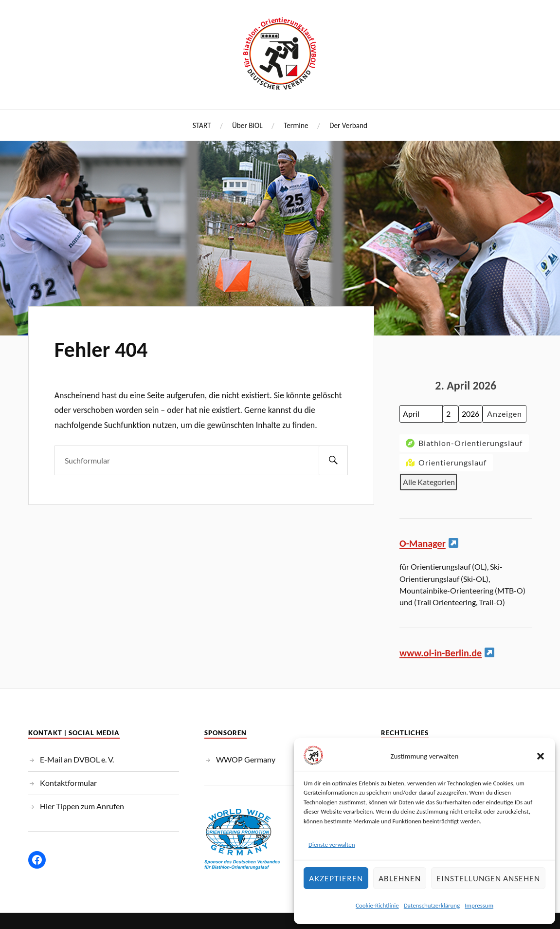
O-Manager (423, 543)
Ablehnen (400, 878)
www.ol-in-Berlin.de (441, 653)
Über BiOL (247, 125)
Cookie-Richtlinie (377, 905)
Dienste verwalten (332, 845)
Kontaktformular (68, 783)
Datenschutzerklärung (432, 905)
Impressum (479, 905)
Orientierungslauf (445, 463)
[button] (541, 756)
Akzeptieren (336, 878)
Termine (296, 125)
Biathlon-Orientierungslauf (463, 443)
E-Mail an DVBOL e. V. (77, 759)
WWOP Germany (246, 759)
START (202, 125)
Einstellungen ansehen (488, 878)
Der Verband (348, 125)
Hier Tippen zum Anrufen (82, 806)
